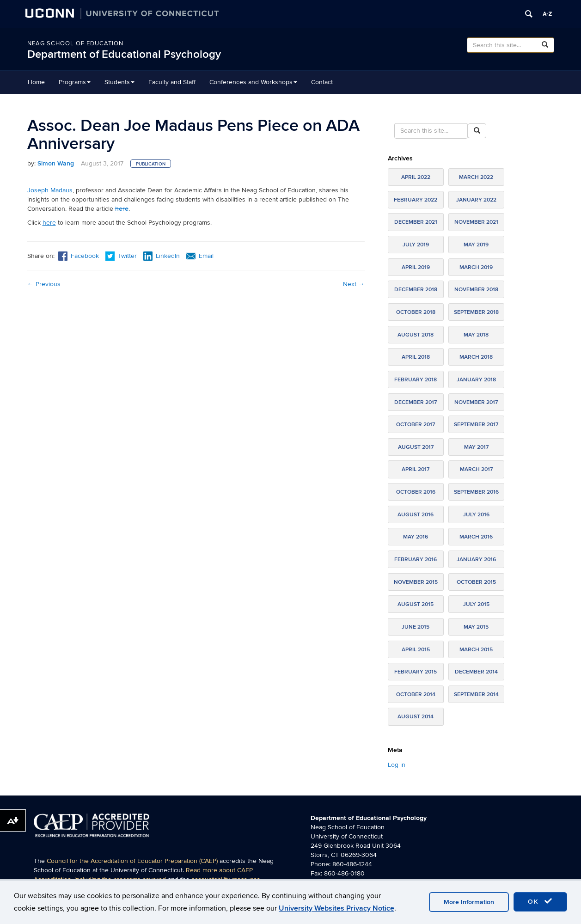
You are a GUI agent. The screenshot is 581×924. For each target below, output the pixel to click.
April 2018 (416, 357)
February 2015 (416, 672)
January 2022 (476, 200)
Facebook (79, 256)
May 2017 (476, 447)
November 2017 (476, 402)
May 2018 (476, 335)
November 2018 (476, 290)
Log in (397, 765)
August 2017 (416, 447)
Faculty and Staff (172, 82)
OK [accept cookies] (540, 901)
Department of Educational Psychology (124, 54)
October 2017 (416, 425)
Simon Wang (56, 163)
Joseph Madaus (50, 190)
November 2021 (476, 222)
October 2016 (416, 492)
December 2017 (416, 402)
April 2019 (416, 267)
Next (354, 284)
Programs (75, 82)
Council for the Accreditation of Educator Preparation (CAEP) (132, 861)
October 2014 (416, 695)
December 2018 (416, 290)
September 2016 (476, 492)
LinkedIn (162, 256)
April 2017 (416, 469)
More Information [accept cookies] (469, 902)
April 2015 (416, 650)
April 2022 (416, 177)
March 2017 (476, 469)
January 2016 (476, 560)
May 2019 (476, 245)
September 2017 (476, 425)
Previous (44, 284)
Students (119, 82)
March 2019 (476, 267)
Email (200, 256)
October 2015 (476, 582)
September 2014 (476, 695)
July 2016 (476, 515)
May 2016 (416, 537)
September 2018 (476, 312)
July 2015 (476, 604)
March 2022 (476, 177)
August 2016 (416, 515)
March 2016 (476, 537)
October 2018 (416, 312)
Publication (151, 164)
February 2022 (416, 200)
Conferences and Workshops (253, 82)
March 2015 (476, 650)
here (122, 209)
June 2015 (416, 627)
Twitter (122, 256)
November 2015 (416, 582)
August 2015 (416, 604)
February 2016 (416, 560)
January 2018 (476, 380)
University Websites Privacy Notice (336, 908)
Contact (322, 82)
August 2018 (416, 335)
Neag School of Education (75, 43)
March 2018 (476, 357)
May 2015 (476, 627)
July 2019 (416, 245)
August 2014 (416, 717)
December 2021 (416, 222)
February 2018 (416, 380)
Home (36, 82)
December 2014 (476, 672)
